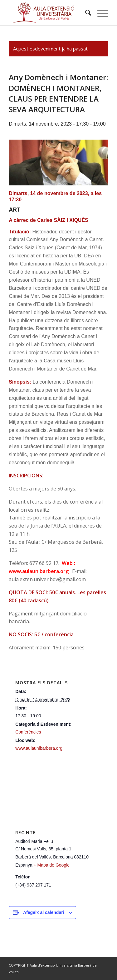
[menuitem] (85, 13)
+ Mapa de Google (52, 865)
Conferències (28, 732)
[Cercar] (85, 13)
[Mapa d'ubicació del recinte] (58, 791)
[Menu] (100, 13)
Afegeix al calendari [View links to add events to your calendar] (44, 912)
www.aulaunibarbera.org (39, 748)
